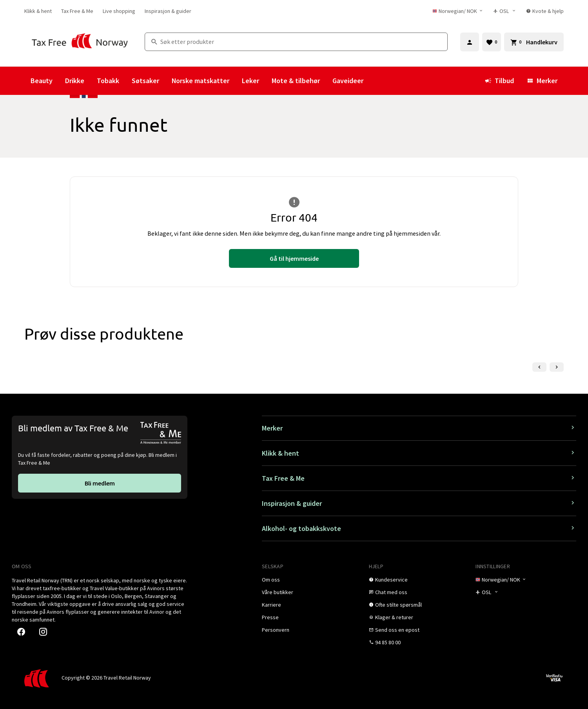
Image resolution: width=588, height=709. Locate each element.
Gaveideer (348, 81)
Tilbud (499, 81)
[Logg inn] (470, 42)
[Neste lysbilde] (557, 367)
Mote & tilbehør (296, 81)
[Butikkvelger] (505, 11)
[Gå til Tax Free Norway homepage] (80, 42)
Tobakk (108, 81)
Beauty (42, 81)
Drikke (75, 81)
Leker (250, 81)
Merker (542, 81)
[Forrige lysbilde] (539, 367)
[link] (38, 11)
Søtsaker (145, 81)
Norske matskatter (201, 81)
